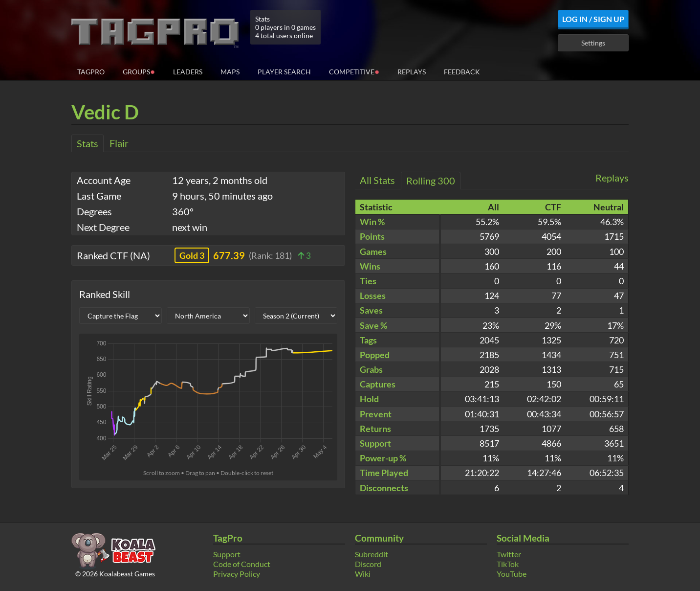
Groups (139, 71)
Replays (412, 72)
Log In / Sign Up (593, 19)
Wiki (363, 574)
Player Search (284, 72)
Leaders (188, 72)
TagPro (91, 72)
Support (227, 554)
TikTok (508, 564)
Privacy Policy (237, 574)
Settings (593, 43)
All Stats (377, 180)
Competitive (354, 71)
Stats (87, 143)
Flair (119, 143)
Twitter (509, 554)
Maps (230, 72)
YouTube (512, 574)
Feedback (462, 72)
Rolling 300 (431, 181)
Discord (368, 564)
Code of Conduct (242, 564)
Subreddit (372, 554)
